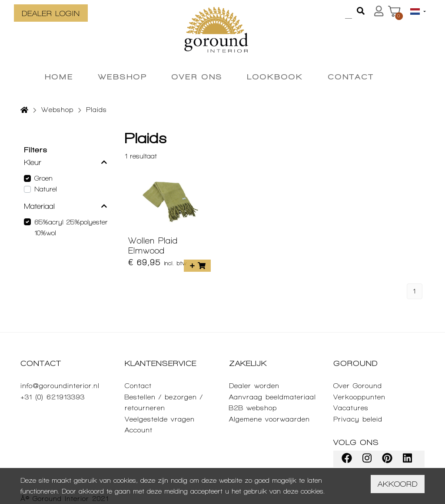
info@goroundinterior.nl (60, 386)
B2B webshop (253, 408)
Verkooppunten (359, 397)
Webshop (57, 110)
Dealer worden (254, 386)
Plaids (96, 110)
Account (139, 430)
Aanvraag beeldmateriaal (272, 397)
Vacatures (351, 408)
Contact (138, 386)
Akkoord (398, 484)
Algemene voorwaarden (269, 419)
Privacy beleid (358, 419)
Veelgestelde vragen (160, 419)
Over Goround (358, 386)
